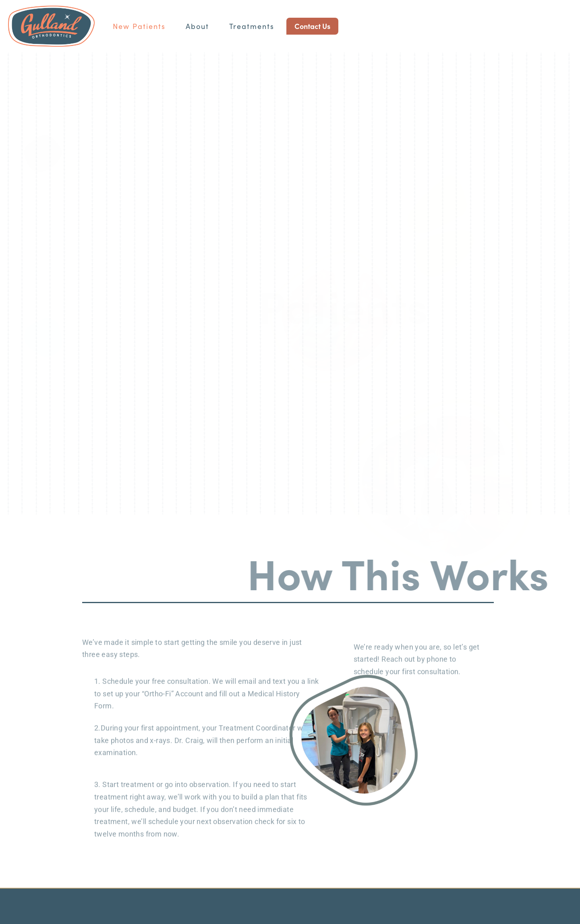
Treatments (252, 26)
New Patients (139, 26)
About (197, 26)
